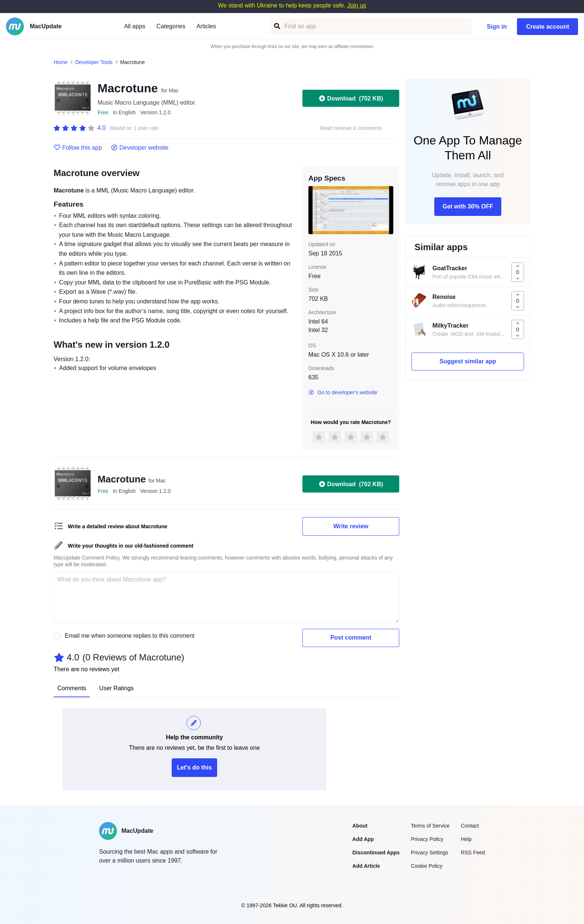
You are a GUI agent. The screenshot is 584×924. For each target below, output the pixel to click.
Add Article (366, 866)
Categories (171, 26)
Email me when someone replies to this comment (130, 636)
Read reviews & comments (351, 128)
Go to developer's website (343, 392)
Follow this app (78, 148)
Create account (547, 27)
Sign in (497, 27)
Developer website (140, 148)
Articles (206, 26)
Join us (357, 5)
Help (466, 839)
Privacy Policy (427, 839)
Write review (351, 526)
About (360, 826)
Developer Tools (94, 62)
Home (61, 62)
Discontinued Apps (376, 853)
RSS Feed (473, 853)
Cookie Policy (427, 866)
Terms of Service (430, 826)
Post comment (351, 638)
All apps (135, 26)
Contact (470, 826)
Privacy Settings (429, 853)
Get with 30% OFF (468, 206)
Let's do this (194, 767)
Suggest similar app (468, 361)
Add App (363, 839)
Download (351, 98)
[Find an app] (277, 26)
